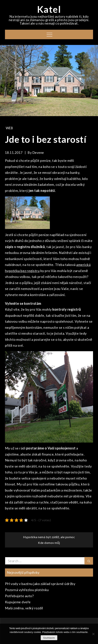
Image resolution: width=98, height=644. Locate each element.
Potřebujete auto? (19, 596)
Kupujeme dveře (18, 602)
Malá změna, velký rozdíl (24, 608)
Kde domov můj (49, 543)
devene (38, 153)
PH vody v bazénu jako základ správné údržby (40, 584)
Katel (49, 9)
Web (9, 128)
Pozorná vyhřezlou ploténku (27, 590)
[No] (93, 634)
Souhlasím (49, 638)
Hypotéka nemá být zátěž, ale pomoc (49, 537)
